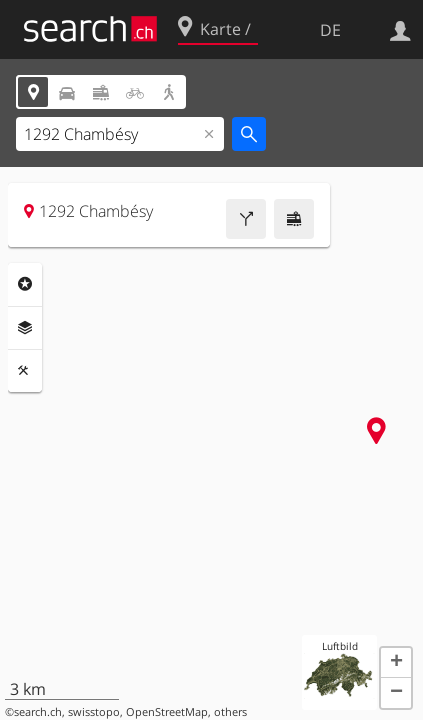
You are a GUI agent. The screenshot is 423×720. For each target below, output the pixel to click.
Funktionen (25, 371)
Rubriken (25, 284)
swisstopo (94, 712)
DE (330, 30)
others (230, 712)
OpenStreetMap (167, 712)
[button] (396, 663)
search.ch (38, 712)
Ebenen (25, 328)
